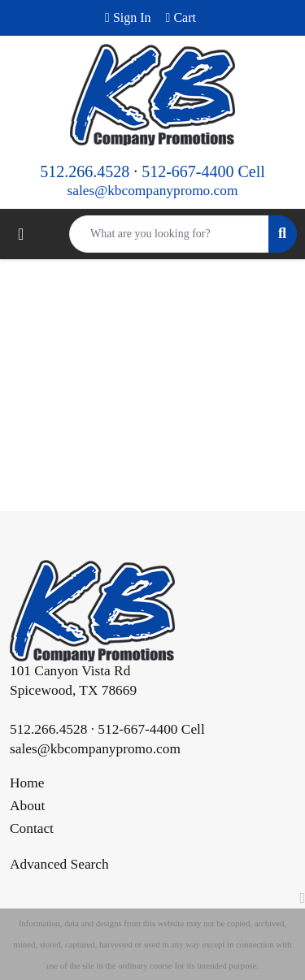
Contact (32, 828)
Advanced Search (59, 864)
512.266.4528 (85, 171)
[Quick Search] (169, 234)
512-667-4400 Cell (203, 171)
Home (27, 783)
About (27, 806)
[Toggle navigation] (21, 234)
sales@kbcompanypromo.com (153, 191)
